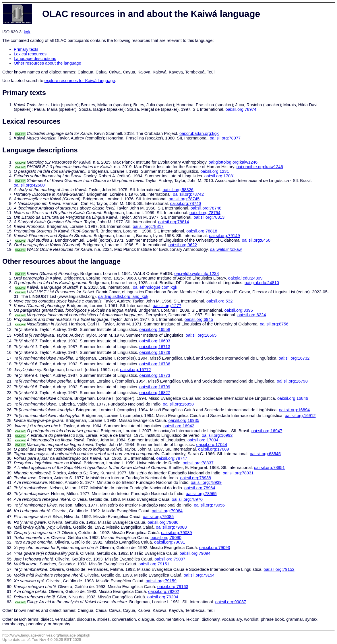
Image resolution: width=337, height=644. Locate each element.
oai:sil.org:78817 (148, 226)
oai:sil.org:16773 (155, 375)
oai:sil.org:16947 (267, 431)
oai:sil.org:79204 (163, 597)
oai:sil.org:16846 (293, 398)
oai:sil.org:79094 (195, 553)
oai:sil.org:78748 (206, 208)
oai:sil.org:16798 (292, 381)
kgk (27, 32)
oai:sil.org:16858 (178, 404)
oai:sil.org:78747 (172, 458)
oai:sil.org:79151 (154, 564)
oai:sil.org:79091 (170, 542)
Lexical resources (30, 54)
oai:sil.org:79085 (158, 517)
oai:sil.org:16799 (155, 387)
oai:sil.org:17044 (212, 445)
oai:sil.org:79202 (164, 591)
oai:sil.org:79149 (224, 236)
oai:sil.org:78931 (238, 473)
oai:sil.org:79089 (177, 533)
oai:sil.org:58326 (178, 190)
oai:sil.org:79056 (209, 505)
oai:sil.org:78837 (198, 463)
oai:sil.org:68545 (265, 454)
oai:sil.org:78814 (174, 222)
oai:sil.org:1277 (167, 306)
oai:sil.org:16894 (295, 410)
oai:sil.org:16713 (155, 347)
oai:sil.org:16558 (155, 329)
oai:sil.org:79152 (279, 569)
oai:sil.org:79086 (163, 522)
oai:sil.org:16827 (155, 393)
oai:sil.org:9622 (183, 245)
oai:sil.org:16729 (155, 352)
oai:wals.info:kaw (226, 249)
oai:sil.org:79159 (161, 581)
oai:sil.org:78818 (202, 231)
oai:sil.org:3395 (239, 310)
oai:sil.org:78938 (196, 478)
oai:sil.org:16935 (184, 420)
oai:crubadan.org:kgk (199, 133)
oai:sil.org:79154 (199, 575)
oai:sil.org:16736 (155, 364)
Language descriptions (35, 59)
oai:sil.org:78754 (205, 213)
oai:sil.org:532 (219, 301)
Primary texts (26, 49)
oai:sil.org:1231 (215, 171)
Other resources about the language (48, 63)
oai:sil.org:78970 (187, 499)
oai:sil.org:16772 (135, 370)
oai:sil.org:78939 (206, 482)
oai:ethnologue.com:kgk (155, 287)
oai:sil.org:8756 (274, 324)
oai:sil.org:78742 (188, 194)
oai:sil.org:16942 (179, 426)
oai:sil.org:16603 (155, 341)
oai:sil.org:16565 (201, 335)
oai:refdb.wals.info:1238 (196, 273)
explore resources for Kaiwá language (80, 81)
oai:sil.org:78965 (201, 494)
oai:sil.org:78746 (185, 203)
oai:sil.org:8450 (256, 240)
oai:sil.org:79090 (166, 538)
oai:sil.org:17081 (220, 176)
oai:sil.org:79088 (171, 527)
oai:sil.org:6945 (199, 319)
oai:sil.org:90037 (231, 602)
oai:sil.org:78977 (225, 138)
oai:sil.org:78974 (241, 109)
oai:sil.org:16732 (294, 358)
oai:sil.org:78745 (184, 199)
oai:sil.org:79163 (173, 587)
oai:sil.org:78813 (209, 217)
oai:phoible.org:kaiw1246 (260, 167)
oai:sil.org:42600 (29, 185)
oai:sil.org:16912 (300, 416)
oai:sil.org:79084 (167, 511)
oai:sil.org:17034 (203, 440)
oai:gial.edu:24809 (245, 278)
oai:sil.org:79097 (170, 559)
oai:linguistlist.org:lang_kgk (123, 296)
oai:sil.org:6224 (252, 315)
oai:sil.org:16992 (217, 435)
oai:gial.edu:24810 (262, 283)
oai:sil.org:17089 (214, 449)
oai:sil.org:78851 (270, 468)
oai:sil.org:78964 (200, 488)
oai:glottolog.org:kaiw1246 (233, 162)
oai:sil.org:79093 (215, 548)
